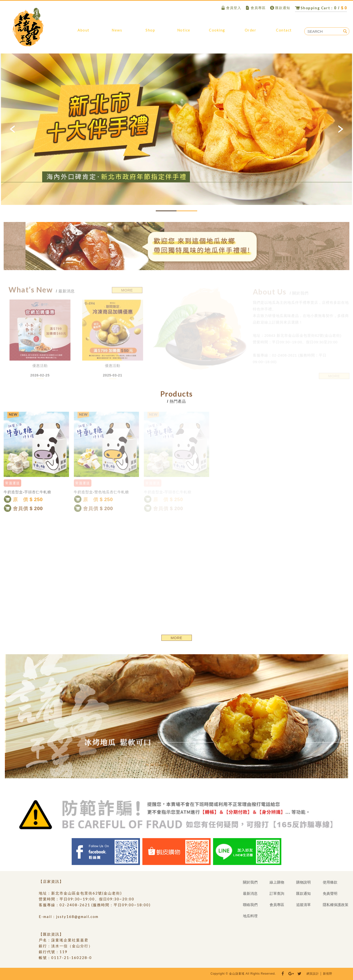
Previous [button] (13, 129)
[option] (176, 129)
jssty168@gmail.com (77, 917)
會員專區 (255, 8)
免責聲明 (330, 893)
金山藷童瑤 (28, 27)
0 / (321, 8)
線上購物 (150, 32)
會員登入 (231, 8)
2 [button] (187, 211)
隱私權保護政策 (336, 905)
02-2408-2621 (75, 905)
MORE (176, 638)
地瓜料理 (217, 32)
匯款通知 (280, 8)
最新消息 (117, 32)
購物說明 (184, 32)
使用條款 (330, 882)
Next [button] (340, 129)
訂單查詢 (250, 32)
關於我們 (83, 32)
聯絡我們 (284, 32)
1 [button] (166, 211)
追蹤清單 (304, 905)
